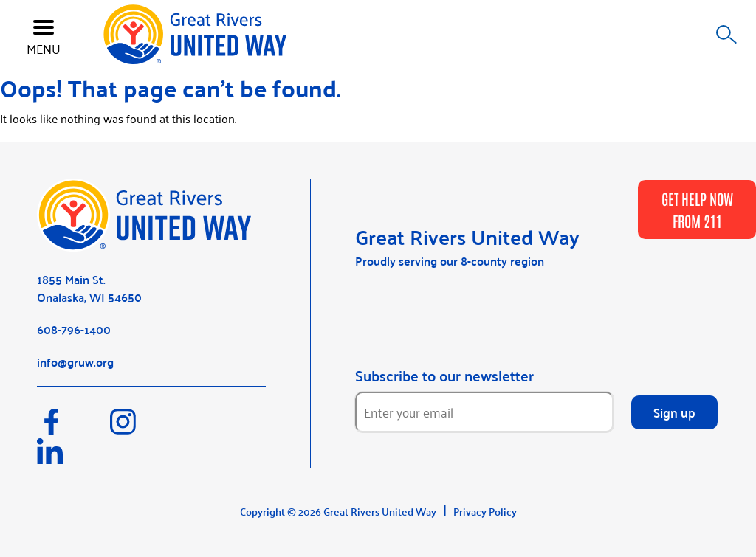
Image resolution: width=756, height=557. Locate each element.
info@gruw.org (75, 362)
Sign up (674, 412)
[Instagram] (145, 429)
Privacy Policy (485, 511)
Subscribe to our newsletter (444, 376)
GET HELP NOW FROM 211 (697, 210)
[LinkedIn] (72, 458)
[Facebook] (73, 429)
